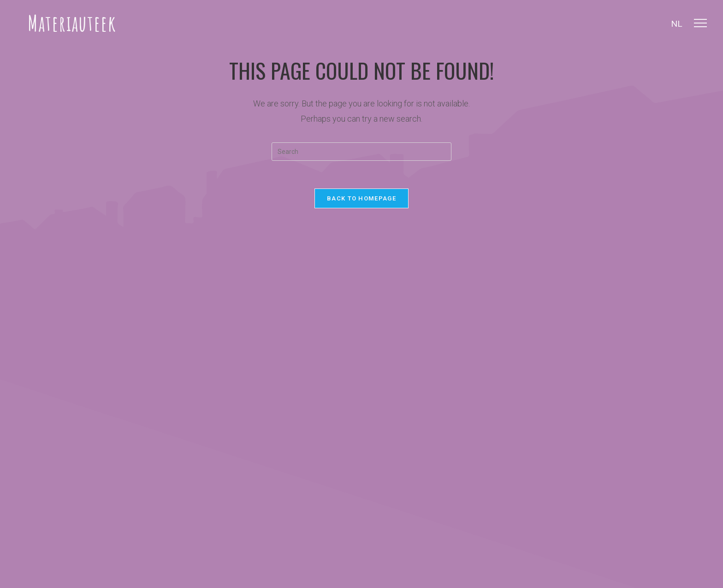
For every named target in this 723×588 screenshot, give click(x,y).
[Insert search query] (361, 152)
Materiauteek (72, 23)
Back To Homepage (361, 198)
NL (677, 24)
